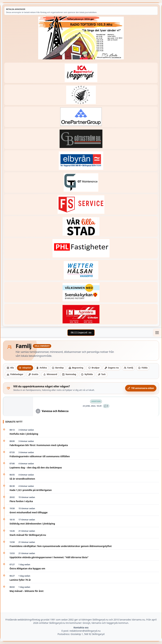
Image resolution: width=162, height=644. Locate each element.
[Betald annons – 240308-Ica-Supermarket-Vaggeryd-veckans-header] (81, 73)
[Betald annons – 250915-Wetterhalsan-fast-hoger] (81, 270)
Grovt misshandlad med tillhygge (29, 512)
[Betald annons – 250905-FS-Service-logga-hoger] (81, 204)
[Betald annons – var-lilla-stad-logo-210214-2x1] (81, 226)
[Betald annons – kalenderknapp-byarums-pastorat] (81, 292)
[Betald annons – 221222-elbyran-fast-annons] (81, 161)
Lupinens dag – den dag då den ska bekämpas (36, 468)
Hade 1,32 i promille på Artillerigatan (31, 490)
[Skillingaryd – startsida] (81, 333)
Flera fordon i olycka (21, 501)
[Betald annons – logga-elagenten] (81, 314)
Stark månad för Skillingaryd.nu (28, 535)
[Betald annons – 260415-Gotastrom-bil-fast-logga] (81, 139)
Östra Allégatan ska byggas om (27, 568)
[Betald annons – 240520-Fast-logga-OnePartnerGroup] (81, 117)
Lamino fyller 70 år (20, 580)
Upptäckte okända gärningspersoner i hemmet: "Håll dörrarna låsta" (49, 557)
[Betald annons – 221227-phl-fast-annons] (81, 248)
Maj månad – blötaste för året (27, 591)
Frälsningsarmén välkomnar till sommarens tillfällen (40, 456)
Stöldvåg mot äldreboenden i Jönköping (32, 524)
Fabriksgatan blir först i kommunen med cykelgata (39, 445)
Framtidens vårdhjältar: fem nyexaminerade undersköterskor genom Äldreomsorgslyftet (61, 546)
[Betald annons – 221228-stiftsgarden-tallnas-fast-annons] (81, 95)
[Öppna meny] (157, 333)
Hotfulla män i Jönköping (24, 434)
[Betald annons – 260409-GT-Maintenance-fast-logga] (81, 183)
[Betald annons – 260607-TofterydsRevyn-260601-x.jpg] (81, 38)
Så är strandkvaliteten (22, 479)
